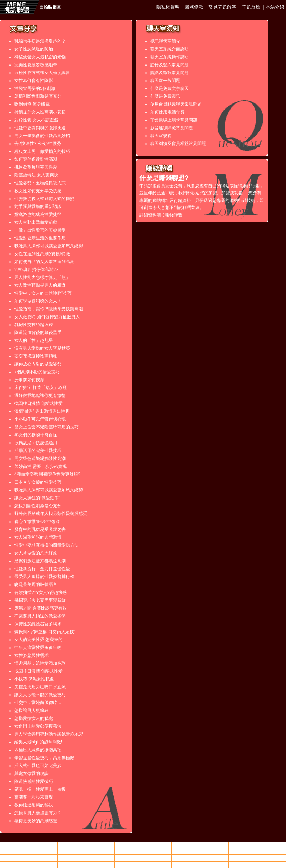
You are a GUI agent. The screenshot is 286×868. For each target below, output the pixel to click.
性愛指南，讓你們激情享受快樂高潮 (49, 309)
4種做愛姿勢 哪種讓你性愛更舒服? (47, 474)
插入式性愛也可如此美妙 (38, 766)
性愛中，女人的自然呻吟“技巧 (43, 293)
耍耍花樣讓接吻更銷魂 (36, 356)
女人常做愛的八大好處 (36, 553)
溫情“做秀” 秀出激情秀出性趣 (42, 411)
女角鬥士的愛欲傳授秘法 (38, 726)
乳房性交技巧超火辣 (34, 325)
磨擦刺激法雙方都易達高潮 (40, 561)
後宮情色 (143, 858)
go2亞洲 (200, 864)
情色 (86, 845)
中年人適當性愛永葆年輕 (38, 648)
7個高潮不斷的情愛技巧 (37, 372)
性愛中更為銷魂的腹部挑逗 (40, 128)
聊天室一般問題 (165, 81)
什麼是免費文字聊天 (169, 88)
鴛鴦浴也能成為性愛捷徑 (38, 214)
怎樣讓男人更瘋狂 (31, 711)
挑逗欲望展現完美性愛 (36, 167)
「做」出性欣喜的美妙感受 (40, 230)
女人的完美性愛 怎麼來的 (38, 640)
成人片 (257, 851)
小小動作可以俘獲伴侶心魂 (40, 419)
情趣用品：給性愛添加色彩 (40, 663)
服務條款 (194, 7)
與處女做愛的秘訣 (31, 774)
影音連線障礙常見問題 (172, 128)
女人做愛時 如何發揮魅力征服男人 (47, 317)
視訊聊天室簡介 (165, 41)
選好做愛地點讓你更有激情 (40, 396)
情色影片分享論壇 (29, 845)
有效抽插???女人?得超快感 (41, 592)
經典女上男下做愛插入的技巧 (42, 151)
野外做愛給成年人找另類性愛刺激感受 (51, 514)
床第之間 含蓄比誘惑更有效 (41, 608)
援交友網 (143, 864)
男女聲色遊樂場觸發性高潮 (40, 459)
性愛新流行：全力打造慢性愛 (42, 569)
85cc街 (200, 851)
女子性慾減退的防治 (34, 49)
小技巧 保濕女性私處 (34, 679)
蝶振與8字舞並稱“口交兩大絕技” (45, 632)
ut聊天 (200, 845)
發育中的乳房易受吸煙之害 (40, 529)
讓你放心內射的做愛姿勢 (38, 364)
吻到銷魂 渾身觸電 (32, 104)
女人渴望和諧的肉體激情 (38, 537)
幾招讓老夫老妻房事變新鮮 (40, 600)
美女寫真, (143, 851)
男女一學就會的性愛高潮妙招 (42, 136)
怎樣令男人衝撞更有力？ (38, 813)
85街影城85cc (29, 858)
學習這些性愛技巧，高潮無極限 (44, 758)
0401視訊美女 (200, 858)
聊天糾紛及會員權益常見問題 (178, 144)
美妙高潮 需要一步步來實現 (41, 466)
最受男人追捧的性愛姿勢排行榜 (44, 577)
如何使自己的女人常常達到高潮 (44, 262)
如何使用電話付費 (167, 112)
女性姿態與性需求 (31, 655)
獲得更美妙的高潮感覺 (36, 821)
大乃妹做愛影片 (29, 851)
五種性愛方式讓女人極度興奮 (42, 73)
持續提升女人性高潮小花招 (40, 112)
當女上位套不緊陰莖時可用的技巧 (46, 427)
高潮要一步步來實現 (34, 797)
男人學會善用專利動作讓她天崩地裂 (49, 734)
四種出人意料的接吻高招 (38, 750)
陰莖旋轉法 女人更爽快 (36, 175)
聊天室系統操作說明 (169, 57)
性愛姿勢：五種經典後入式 (40, 183)
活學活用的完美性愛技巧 (38, 451)
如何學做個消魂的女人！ (38, 301)
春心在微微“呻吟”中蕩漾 (37, 522)
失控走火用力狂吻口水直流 (40, 687)
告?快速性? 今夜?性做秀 (38, 144)
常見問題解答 (222, 7)
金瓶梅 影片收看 (257, 864)
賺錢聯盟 (174, 215)
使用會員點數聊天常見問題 (176, 104)
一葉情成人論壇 (86, 858)
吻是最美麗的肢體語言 (36, 585)
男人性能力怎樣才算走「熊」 (42, 277)
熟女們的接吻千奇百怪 (36, 435)
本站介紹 (275, 7)
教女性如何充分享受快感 (38, 191)
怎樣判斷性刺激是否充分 (38, 96)
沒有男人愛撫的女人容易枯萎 (42, 348)
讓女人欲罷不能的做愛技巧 (40, 695)
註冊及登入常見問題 (169, 65)
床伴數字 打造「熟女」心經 (41, 388)
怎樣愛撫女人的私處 (34, 718)
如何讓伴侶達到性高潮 (36, 159)
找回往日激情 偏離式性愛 (38, 403)
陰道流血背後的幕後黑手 (38, 333)
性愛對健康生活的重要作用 (40, 238)
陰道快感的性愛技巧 (34, 781)
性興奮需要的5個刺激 (35, 88)
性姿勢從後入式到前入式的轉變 (44, 199)
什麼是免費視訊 (165, 96)
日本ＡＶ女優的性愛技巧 (38, 482)
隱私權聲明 (168, 7)
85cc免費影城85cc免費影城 (257, 845)
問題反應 (251, 7)
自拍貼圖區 (50, 7)
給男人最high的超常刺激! (38, 742)
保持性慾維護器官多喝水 (38, 624)
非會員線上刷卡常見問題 (174, 120)
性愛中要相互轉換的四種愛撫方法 (46, 545)
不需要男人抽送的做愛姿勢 (40, 616)
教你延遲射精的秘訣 (34, 805)
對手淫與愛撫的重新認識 (38, 207)
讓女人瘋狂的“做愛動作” (37, 498)
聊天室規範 (161, 136)
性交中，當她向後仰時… (38, 703)
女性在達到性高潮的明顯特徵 (42, 254)
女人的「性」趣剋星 (34, 340)
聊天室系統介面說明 (169, 49)
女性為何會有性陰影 (34, 81)
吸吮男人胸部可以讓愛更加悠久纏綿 (49, 246)
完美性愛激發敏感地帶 (36, 65)
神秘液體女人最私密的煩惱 (40, 57)
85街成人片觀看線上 (86, 851)
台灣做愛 (143, 845)
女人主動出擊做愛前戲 (36, 222)
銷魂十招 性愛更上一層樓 (40, 789)
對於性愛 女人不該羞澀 (36, 120)
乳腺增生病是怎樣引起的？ (40, 41)
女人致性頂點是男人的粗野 (40, 285)
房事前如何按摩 (29, 380)
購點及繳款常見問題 (169, 73)
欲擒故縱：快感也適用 (36, 443)
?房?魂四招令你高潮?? (36, 270)
